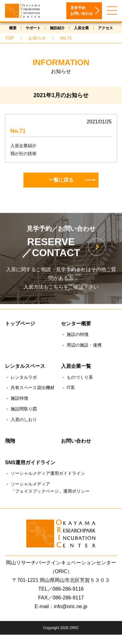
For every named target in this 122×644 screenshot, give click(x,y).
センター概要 (76, 324)
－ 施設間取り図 (21, 410)
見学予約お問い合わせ (82, 12)
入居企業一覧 (76, 367)
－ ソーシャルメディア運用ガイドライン (45, 474)
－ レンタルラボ (21, 378)
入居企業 (81, 29)
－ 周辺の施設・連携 (81, 346)
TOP (10, 39)
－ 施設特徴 (17, 399)
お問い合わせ (76, 442)
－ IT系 (68, 389)
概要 (13, 29)
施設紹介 (57, 29)
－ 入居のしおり (21, 420)
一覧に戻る (72, 181)
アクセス (105, 29)
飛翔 (10, 442)
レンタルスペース (25, 367)
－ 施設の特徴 (75, 335)
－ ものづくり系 (77, 378)
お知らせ (37, 39)
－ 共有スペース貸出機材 (30, 389)
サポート (33, 29)
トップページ (20, 324)
